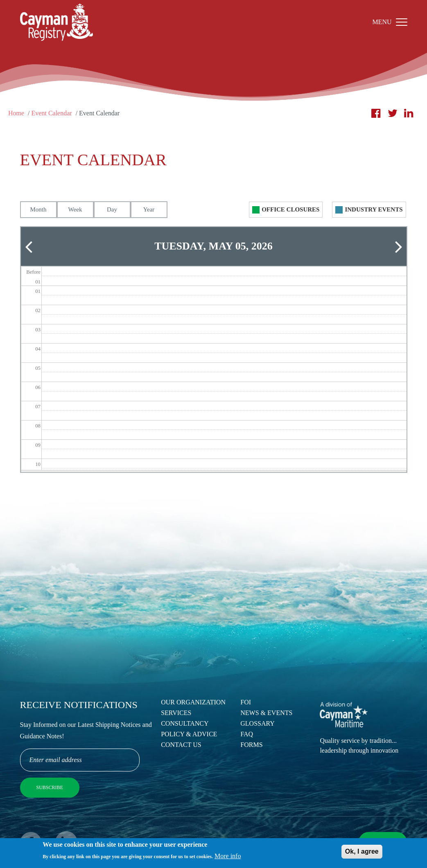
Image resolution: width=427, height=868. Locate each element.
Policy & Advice (189, 734)
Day (112, 209)
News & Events (266, 713)
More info (228, 858)
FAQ (247, 734)
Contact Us (181, 745)
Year (149, 209)
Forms (251, 745)
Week (75, 209)
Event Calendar (52, 113)
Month (38, 209)
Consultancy (185, 723)
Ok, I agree (362, 853)
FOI (246, 702)
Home (16, 113)
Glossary (258, 723)
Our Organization (193, 702)
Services (176, 713)
